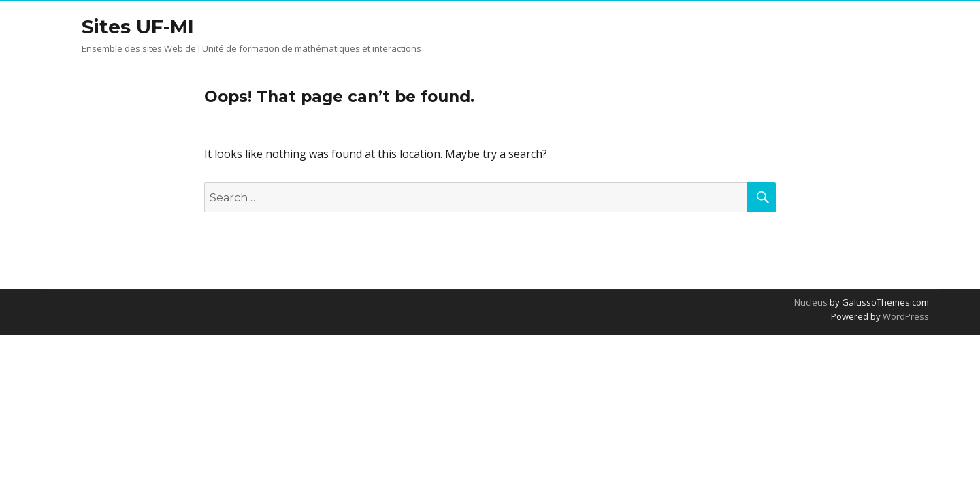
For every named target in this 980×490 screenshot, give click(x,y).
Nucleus (811, 302)
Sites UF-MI (138, 27)
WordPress (905, 316)
